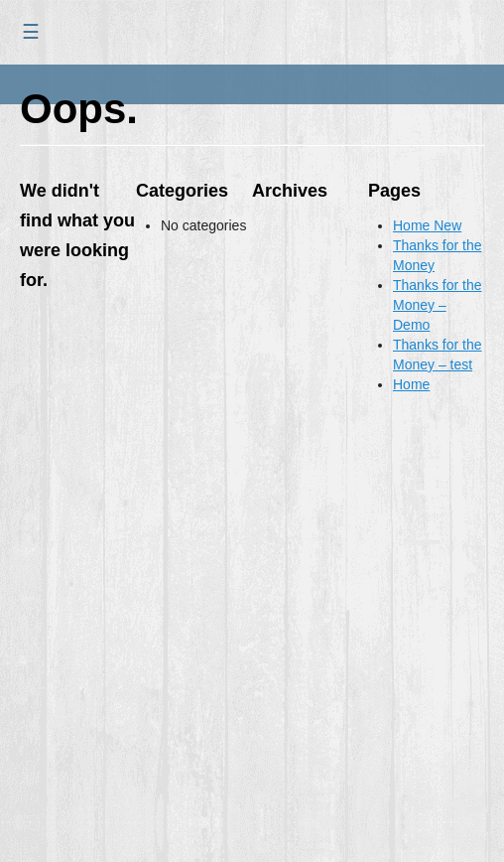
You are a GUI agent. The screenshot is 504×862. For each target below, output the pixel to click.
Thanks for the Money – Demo (438, 305)
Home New (427, 225)
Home (411, 384)
